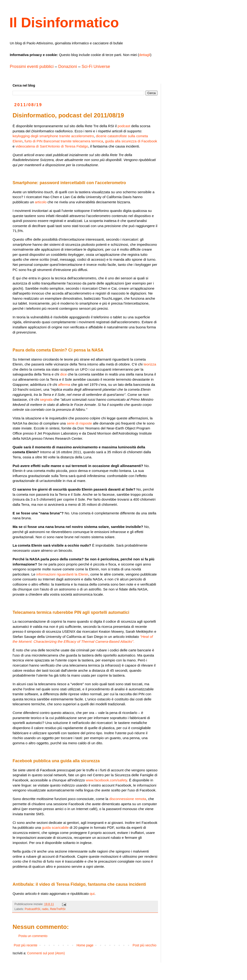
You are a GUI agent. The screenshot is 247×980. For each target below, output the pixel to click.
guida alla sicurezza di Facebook (131, 141)
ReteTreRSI (58, 909)
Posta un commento (33, 936)
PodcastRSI (33, 909)
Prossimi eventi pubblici (32, 67)
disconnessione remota (128, 799)
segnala (46, 399)
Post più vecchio (144, 945)
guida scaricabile (55, 827)
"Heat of (146, 637)
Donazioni (68, 67)
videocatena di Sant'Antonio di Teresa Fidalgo (52, 146)
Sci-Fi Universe (96, 67)
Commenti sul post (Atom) (46, 953)
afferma (64, 385)
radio (45, 909)
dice (63, 374)
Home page (85, 945)
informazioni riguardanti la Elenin (62, 574)
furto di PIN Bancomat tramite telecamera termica (64, 141)
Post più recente (26, 945)
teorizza (150, 364)
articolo (41, 202)
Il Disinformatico (64, 23)
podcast (124, 126)
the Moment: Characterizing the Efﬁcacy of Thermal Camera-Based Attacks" (73, 641)
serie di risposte (79, 423)
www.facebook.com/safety (106, 780)
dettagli (144, 55)
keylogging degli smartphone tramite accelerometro (53, 136)
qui (92, 894)
